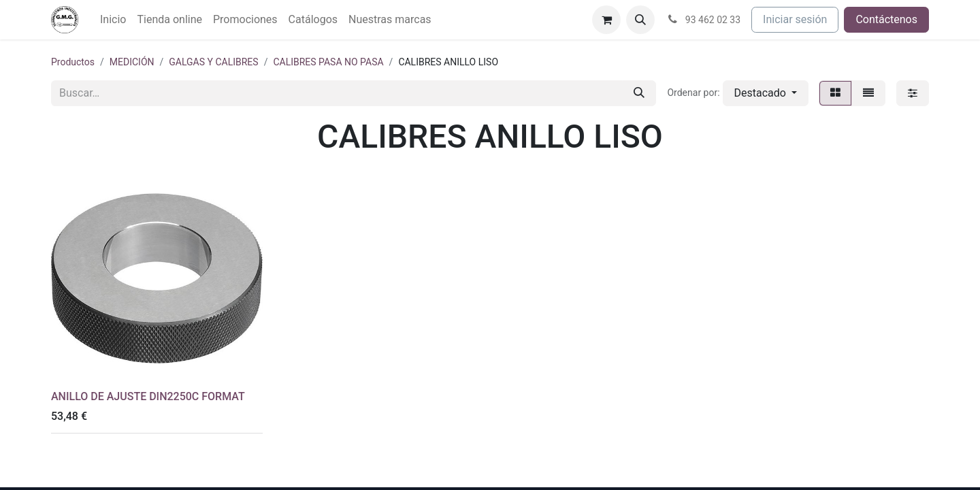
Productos (73, 62)
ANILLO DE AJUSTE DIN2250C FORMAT (148, 396)
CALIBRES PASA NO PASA (328, 62)
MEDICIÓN (132, 62)
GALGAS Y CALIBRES (213, 62)
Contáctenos (886, 19)
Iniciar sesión (795, 19)
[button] (640, 20)
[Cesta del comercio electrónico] (606, 20)
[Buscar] (639, 93)
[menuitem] (113, 20)
